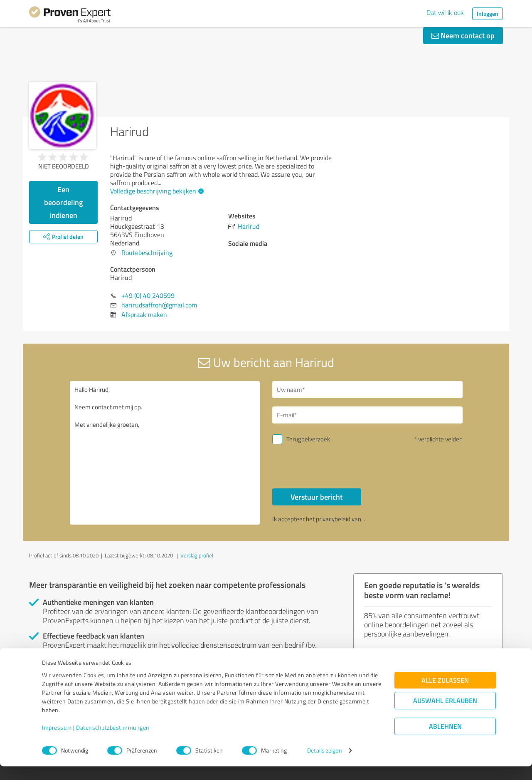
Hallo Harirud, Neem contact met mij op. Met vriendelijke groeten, (165, 453)
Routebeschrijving (147, 253)
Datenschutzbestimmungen (113, 741)
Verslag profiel (197, 555)
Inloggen (488, 14)
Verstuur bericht (316, 497)
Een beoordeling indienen (63, 202)
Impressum (57, 741)
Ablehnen (445, 740)
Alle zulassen (445, 694)
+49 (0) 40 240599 (148, 295)
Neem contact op (463, 35)
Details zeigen (324, 764)
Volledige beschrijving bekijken (156, 191)
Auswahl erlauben (445, 714)
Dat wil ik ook (445, 12)
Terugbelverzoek (308, 439)
